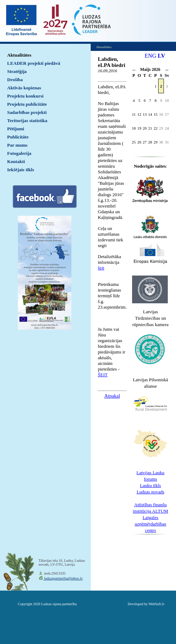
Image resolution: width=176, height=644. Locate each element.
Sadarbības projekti (27, 112)
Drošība (15, 80)
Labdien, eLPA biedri (112, 62)
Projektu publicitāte (27, 104)
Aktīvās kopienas (24, 88)
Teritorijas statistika (27, 121)
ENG (150, 56)
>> (167, 70)
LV (162, 56)
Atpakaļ (112, 396)
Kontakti (16, 161)
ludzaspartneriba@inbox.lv (63, 578)
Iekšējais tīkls (21, 170)
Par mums (17, 145)
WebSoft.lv (157, 604)
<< (134, 70)
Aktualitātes (19, 55)
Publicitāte (18, 137)
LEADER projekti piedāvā (34, 63)
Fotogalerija (19, 153)
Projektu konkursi (25, 96)
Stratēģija (17, 71)
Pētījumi (16, 129)
